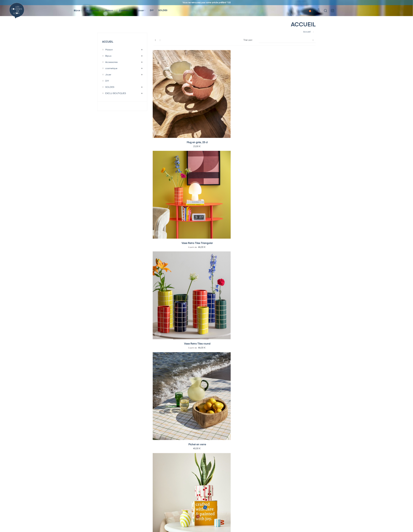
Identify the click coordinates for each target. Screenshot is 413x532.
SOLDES (110, 87)
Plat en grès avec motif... (235, 217)
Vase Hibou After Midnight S (302, 480)
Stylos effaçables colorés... (268, 130)
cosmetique (111, 68)
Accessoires (111, 62)
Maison (109, 50)
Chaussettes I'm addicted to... (235, 261)
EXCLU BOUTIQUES (116, 93)
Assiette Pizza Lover (268, 261)
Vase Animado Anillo (201, 305)
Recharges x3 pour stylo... (201, 130)
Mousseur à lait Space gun (201, 392)
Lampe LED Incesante (167, 348)
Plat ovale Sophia (268, 480)
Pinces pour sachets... (302, 348)
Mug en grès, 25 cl (167, 86)
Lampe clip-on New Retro (201, 349)
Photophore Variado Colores (302, 261)
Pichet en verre (268, 86)
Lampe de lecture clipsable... (302, 392)
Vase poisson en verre (268, 217)
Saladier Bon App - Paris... (167, 173)
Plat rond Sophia (235, 480)
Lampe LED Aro (268, 173)
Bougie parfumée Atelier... (201, 261)
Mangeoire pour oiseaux (268, 305)
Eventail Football (302, 436)
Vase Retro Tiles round (235, 86)
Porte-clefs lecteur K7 (302, 129)
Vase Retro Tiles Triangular (201, 86)
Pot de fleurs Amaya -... (302, 86)
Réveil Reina (302, 217)
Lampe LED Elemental (235, 173)
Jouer (108, 75)
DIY (107, 81)
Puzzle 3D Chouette (268, 348)
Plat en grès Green (201, 217)
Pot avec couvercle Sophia (201, 480)
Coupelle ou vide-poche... (302, 173)
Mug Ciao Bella (167, 261)
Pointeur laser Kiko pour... (268, 392)
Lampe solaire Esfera (235, 348)
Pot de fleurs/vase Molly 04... (201, 436)
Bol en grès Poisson (167, 129)
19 (309, 493)
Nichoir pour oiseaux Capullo (235, 305)
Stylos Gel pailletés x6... (235, 130)
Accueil (108, 42)
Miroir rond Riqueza (302, 305)
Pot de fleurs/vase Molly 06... (167, 436)
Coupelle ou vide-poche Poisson (167, 217)
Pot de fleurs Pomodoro (201, 173)
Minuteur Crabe (235, 392)
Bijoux (108, 56)
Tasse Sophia (167, 480)
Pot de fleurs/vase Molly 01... (235, 436)
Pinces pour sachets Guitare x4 (167, 392)
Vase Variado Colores (167, 305)
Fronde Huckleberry (268, 436)
